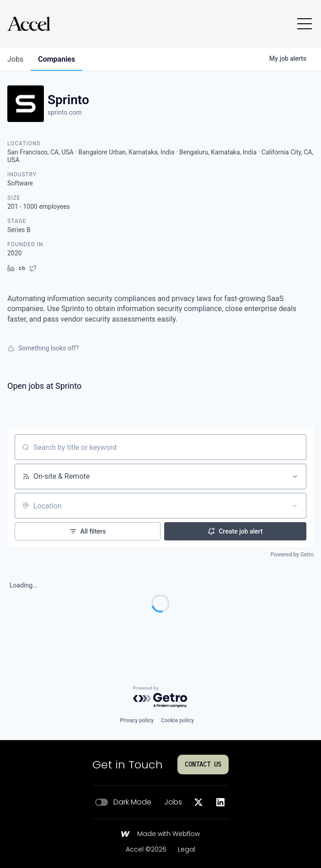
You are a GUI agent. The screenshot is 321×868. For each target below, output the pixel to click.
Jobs (173, 802)
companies (56, 59)
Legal (187, 850)
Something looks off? (43, 348)
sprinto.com (65, 112)
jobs (15, 59)
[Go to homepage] (29, 24)
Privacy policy (137, 720)
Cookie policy (177, 720)
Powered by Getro (292, 555)
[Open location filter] (294, 506)
